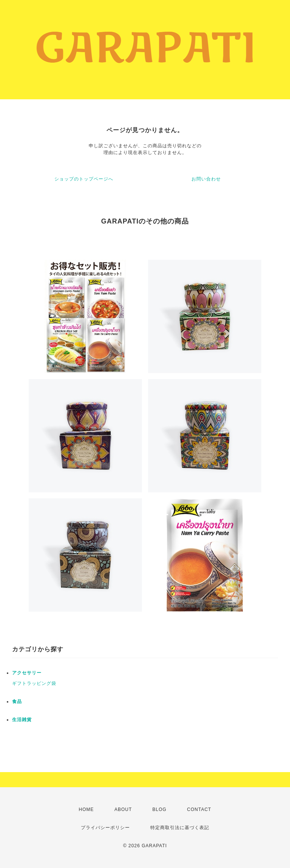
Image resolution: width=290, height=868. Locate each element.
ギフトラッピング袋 (34, 683)
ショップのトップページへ (84, 179)
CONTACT (199, 809)
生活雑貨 (22, 720)
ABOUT (123, 809)
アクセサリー (27, 673)
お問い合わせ (206, 179)
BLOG (160, 809)
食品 (17, 701)
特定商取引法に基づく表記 (180, 828)
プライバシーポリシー (105, 828)
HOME (86, 809)
